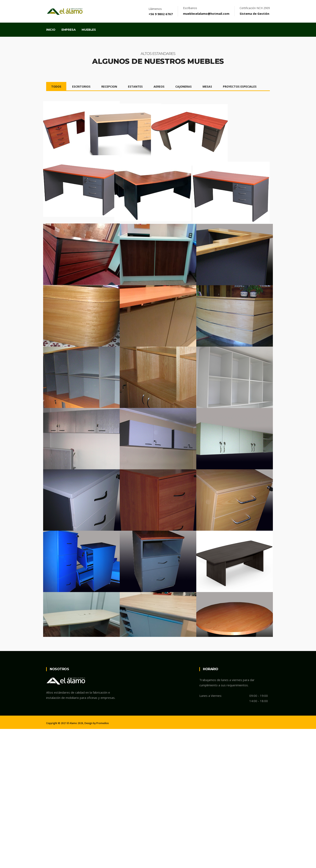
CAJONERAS (183, 86)
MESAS (207, 86)
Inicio (51, 30)
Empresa (69, 30)
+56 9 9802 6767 (161, 14)
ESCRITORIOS (81, 86)
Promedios (103, 862)
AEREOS (159, 86)
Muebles (89, 30)
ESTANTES (135, 86)
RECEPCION (109, 86)
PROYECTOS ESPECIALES (240, 86)
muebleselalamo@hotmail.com (206, 14)
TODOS (56, 86)
